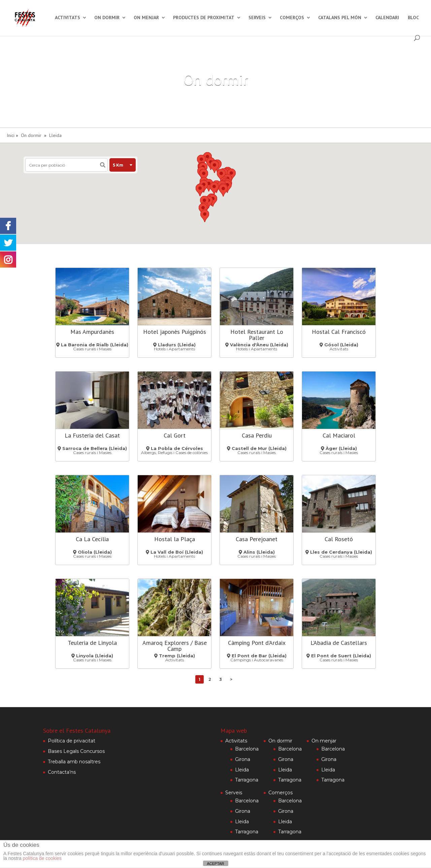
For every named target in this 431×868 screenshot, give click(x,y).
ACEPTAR (215, 864)
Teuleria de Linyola (92, 643)
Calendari (387, 18)
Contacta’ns (62, 772)
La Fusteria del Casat (92, 435)
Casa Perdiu (257, 435)
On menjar (146, 18)
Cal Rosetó (339, 539)
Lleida (55, 135)
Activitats (68, 18)
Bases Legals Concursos (76, 751)
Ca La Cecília (92, 539)
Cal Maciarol (339, 435)
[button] (214, 188)
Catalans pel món (340, 18)
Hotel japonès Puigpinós (175, 332)
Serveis (257, 18)
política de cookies (42, 858)
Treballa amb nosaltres (74, 762)
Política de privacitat (72, 741)
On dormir (107, 18)
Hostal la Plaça (175, 539)
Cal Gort (175, 435)
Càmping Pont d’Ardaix (257, 643)
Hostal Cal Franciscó (339, 332)
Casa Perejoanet (257, 539)
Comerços (292, 18)
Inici (11, 135)
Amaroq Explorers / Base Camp (175, 646)
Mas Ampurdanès (92, 332)
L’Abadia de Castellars (339, 643)
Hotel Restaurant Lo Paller (257, 335)
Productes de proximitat (204, 18)
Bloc (413, 18)
